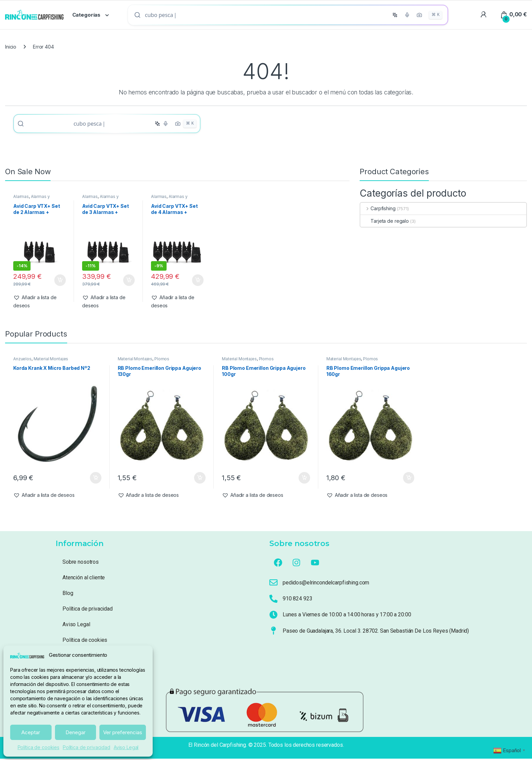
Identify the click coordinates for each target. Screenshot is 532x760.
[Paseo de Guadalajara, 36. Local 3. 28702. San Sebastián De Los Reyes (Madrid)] (273, 632)
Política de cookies (39, 747)
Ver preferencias (123, 732)
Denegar (75, 732)
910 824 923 (297, 600)
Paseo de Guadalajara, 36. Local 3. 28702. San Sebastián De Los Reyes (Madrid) (376, 632)
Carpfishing (378, 210)
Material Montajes (51, 360)
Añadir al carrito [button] (60, 282)
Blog (68, 594)
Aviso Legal (126, 747)
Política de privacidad (87, 747)
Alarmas (21, 198)
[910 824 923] (273, 600)
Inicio (11, 47)
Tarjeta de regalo (385, 222)
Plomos (162, 360)
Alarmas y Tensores (32, 200)
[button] (40, 303)
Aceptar (31, 732)
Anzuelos (22, 360)
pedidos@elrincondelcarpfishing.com (326, 584)
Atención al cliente (84, 579)
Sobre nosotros (81, 563)
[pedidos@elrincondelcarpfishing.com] (273, 584)
